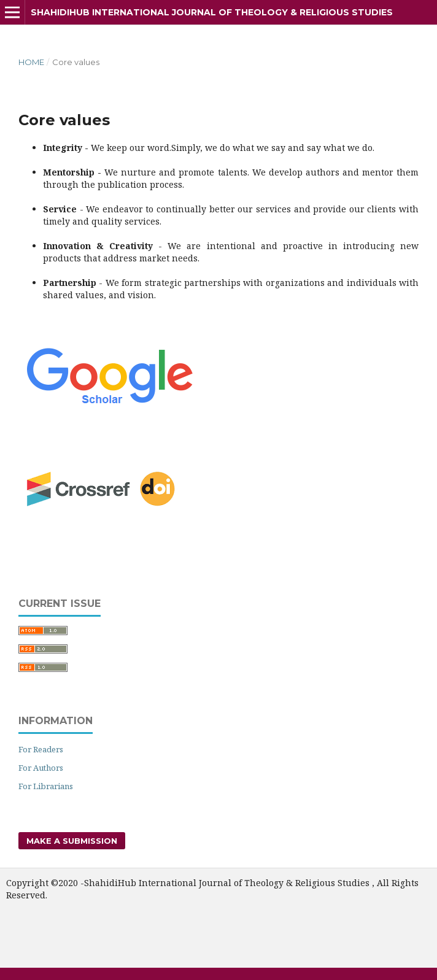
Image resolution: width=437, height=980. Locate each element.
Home (31, 62)
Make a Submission (72, 841)
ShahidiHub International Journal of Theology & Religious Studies (212, 12)
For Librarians (46, 786)
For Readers (41, 749)
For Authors (41, 768)
